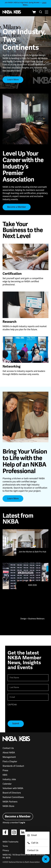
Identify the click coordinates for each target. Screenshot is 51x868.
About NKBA (9, 753)
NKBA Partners (10, 802)
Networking (11, 367)
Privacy (6, 850)
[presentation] (28, 712)
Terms (5, 846)
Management (9, 757)
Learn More (13, 80)
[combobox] (41, 12)
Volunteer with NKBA (13, 788)
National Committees (13, 797)
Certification (12, 274)
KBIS (5, 775)
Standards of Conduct (13, 766)
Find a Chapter (10, 762)
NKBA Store (8, 806)
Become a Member (17, 207)
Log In (22, 823)
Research (10, 322)
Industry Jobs (9, 779)
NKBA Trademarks (10, 842)
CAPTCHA (12, 705)
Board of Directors (12, 793)
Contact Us (8, 748)
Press (5, 771)
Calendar (7, 784)
